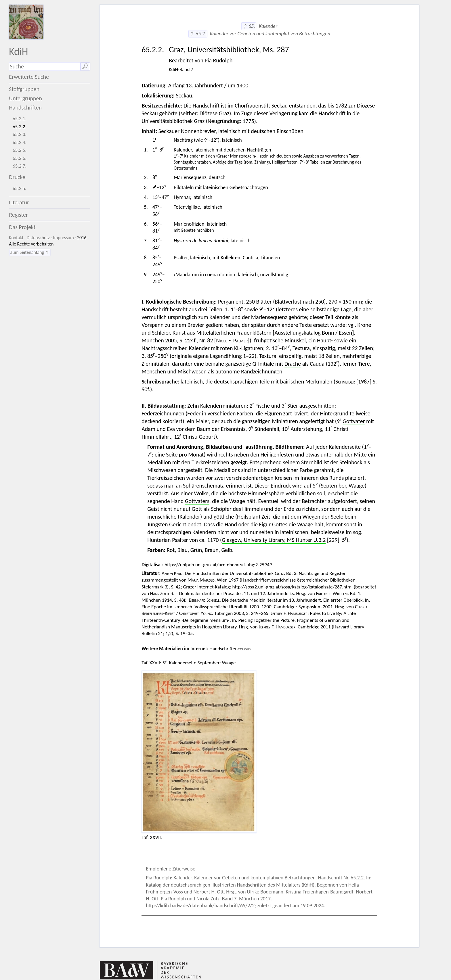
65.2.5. (20, 150)
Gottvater (354, 421)
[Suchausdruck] (45, 67)
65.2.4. (20, 142)
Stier (293, 406)
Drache (293, 364)
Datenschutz (38, 238)
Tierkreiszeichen (210, 462)
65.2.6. (20, 158)
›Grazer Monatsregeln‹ (236, 156)
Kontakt (16, 238)
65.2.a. (19, 188)
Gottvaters (197, 501)
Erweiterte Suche (29, 77)
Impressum (63, 238)
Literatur (19, 202)
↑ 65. (249, 26)
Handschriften (25, 108)
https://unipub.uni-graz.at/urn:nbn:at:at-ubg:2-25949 (218, 565)
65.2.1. (20, 119)
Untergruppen (25, 98)
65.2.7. (20, 166)
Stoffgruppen (24, 89)
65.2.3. (20, 134)
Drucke (17, 177)
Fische (263, 406)
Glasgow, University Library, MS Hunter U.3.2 (274, 540)
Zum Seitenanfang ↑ (30, 252)
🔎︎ (85, 66)
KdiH (18, 51)
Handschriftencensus (230, 649)
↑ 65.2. (198, 34)
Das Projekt (22, 227)
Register (18, 215)
